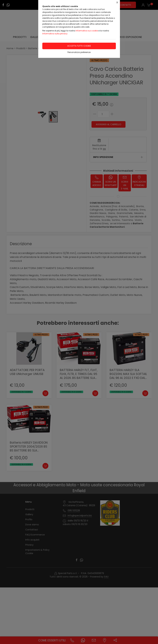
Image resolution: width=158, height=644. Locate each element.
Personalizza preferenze (79, 52)
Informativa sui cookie (87, 31)
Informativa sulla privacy (55, 34)
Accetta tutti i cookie (79, 46)
